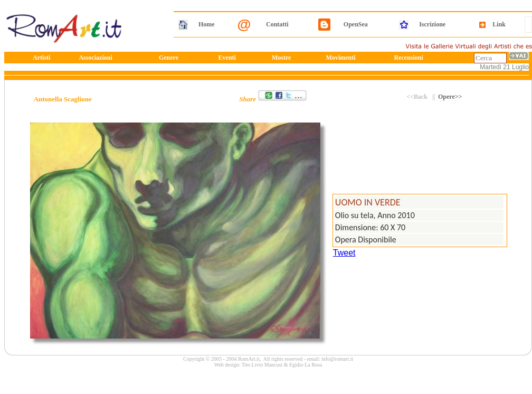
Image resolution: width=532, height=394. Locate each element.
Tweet (344, 253)
